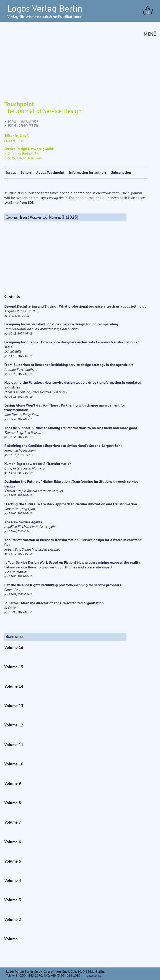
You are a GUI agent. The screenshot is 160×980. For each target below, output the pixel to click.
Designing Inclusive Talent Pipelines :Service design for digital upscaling (61, 324)
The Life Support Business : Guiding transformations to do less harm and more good (71, 428)
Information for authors (88, 172)
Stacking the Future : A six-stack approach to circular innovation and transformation (71, 504)
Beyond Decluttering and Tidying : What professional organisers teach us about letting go (75, 306)
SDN (31, 202)
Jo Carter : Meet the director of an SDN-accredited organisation (54, 603)
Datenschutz (94, 976)
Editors (26, 172)
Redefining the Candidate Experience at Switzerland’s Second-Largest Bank (63, 446)
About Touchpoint (50, 172)
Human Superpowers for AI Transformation (38, 464)
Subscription (121, 172)
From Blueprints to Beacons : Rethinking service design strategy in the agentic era (69, 365)
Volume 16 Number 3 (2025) (54, 217)
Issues (11, 172)
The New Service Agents (23, 522)
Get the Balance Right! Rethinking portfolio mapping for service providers (63, 585)
